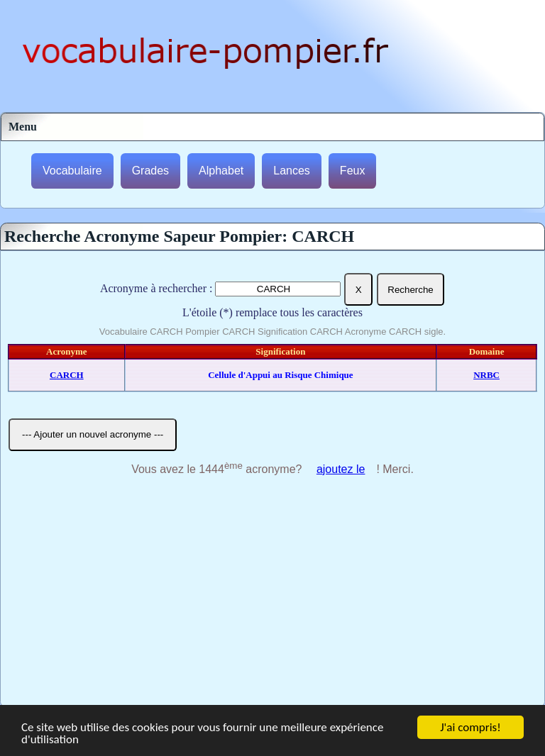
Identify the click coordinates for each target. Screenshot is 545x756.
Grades (150, 171)
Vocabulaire (72, 171)
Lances (292, 171)
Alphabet (221, 171)
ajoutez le (341, 469)
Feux (353, 171)
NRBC (486, 375)
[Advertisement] (272, 599)
